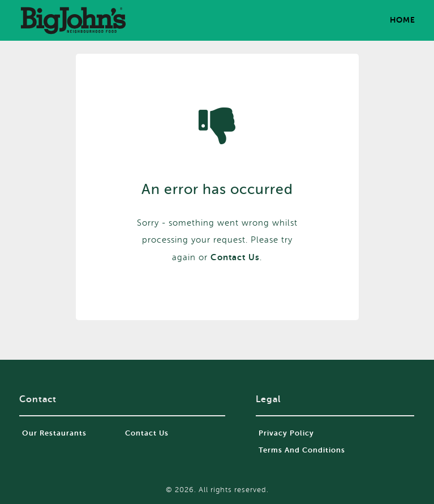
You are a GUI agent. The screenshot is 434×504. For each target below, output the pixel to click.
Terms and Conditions (302, 450)
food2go (73, 20)
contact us (235, 257)
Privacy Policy (286, 433)
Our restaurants (54, 433)
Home (403, 20)
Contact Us (147, 433)
